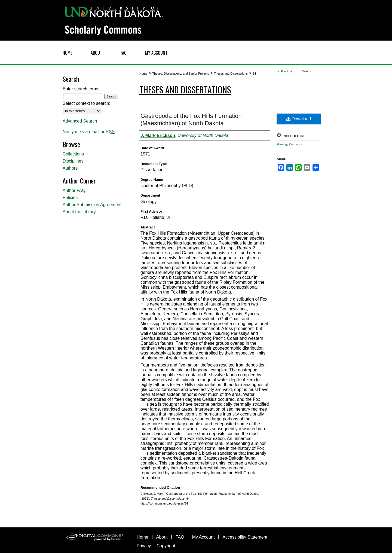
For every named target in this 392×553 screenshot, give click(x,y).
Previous (287, 71)
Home (143, 74)
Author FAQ (74, 190)
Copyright (166, 546)
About (162, 537)
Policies (70, 198)
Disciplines (73, 161)
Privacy (144, 546)
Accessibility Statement (245, 537)
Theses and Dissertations (231, 74)
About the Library (79, 212)
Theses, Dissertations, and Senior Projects (181, 74)
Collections (73, 154)
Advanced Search (80, 121)
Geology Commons (290, 144)
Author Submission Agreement (92, 205)
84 (254, 74)
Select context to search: (86, 103)
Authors (70, 168)
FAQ (180, 537)
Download (299, 119)
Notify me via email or (89, 132)
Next (305, 71)
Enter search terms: (82, 89)
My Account (203, 537)
